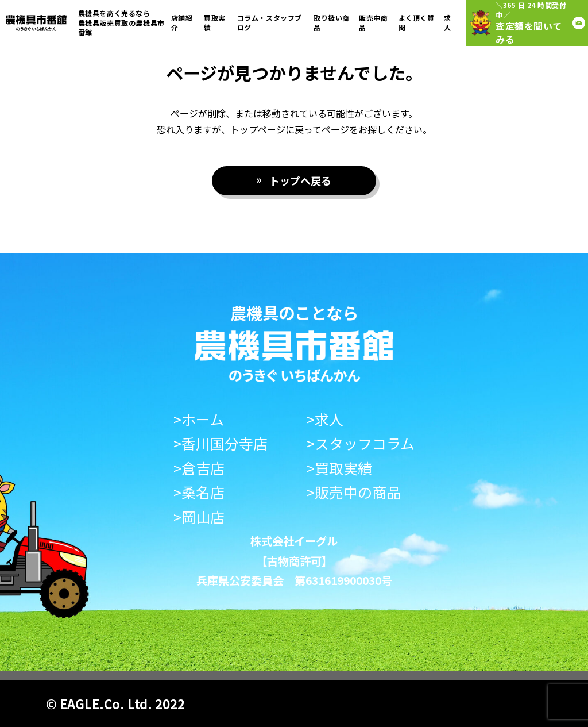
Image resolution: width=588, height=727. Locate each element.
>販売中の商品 (354, 492)
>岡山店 (199, 517)
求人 (448, 22)
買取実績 (215, 22)
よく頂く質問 (417, 22)
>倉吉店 (199, 468)
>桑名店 (199, 492)
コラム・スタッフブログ (270, 22)
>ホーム (199, 419)
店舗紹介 (182, 22)
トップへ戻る (300, 180)
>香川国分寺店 (220, 443)
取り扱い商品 (332, 22)
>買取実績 (339, 468)
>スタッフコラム (361, 443)
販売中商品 (373, 22)
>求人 (325, 419)
